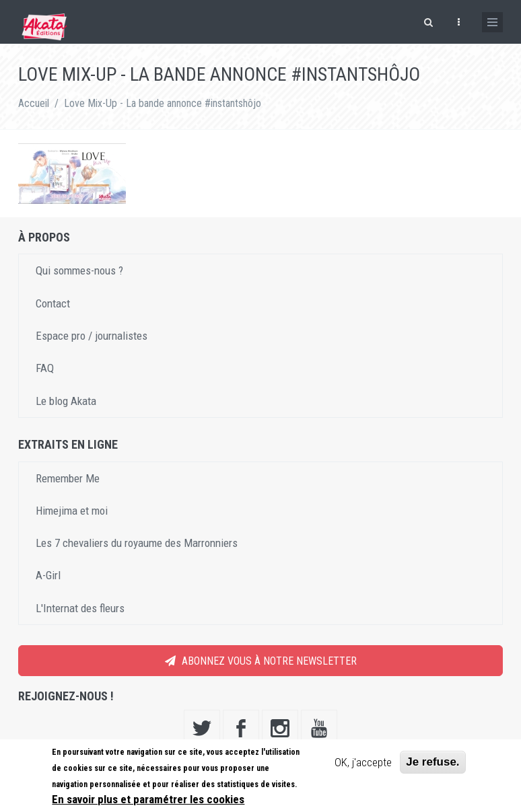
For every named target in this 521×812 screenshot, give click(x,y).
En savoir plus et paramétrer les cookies (148, 799)
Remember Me (68, 478)
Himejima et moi (72, 511)
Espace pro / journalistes (92, 336)
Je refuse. (432, 762)
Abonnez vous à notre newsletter (261, 661)
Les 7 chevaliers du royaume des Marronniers (137, 543)
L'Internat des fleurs (80, 608)
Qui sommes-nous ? (79, 270)
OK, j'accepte (363, 762)
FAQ (45, 368)
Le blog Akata (66, 401)
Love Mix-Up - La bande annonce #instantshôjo (163, 103)
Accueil (34, 103)
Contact (53, 303)
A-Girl (48, 575)
